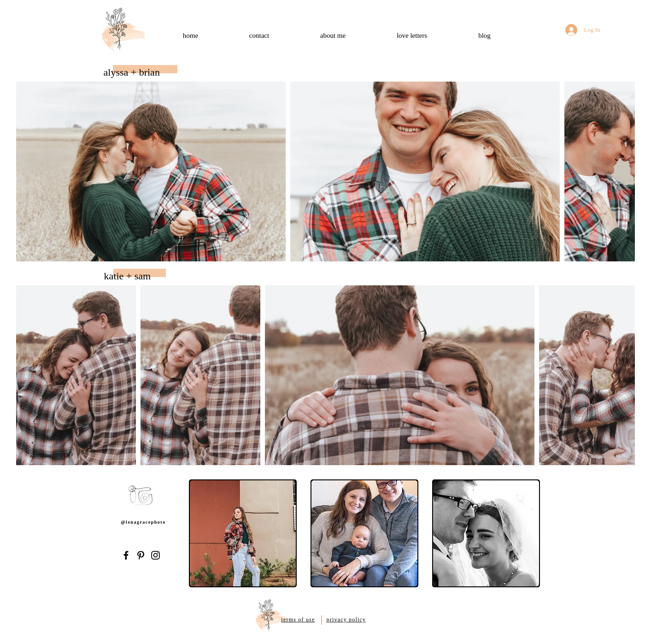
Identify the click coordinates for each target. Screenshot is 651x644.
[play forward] (534, 533)
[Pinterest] (141, 555)
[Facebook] (126, 555)
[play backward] (200, 533)
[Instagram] (155, 555)
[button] (243, 533)
